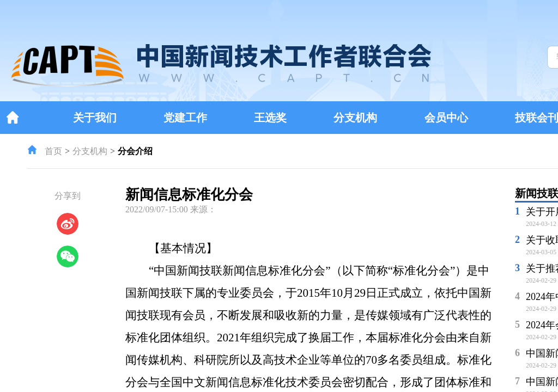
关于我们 (95, 118)
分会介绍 (135, 151)
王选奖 (270, 118)
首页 (53, 151)
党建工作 (185, 118)
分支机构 (355, 118)
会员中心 (446, 118)
